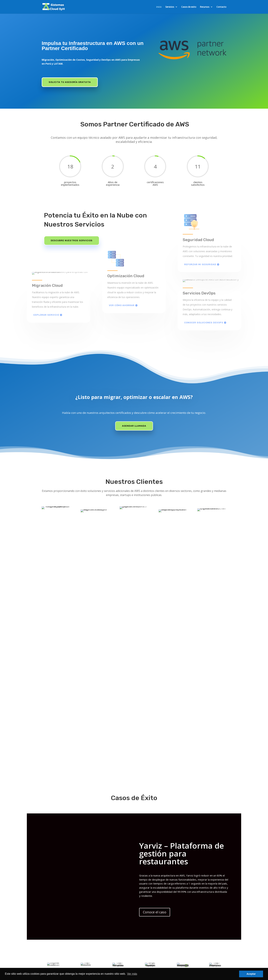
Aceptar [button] (251, 974)
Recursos (205, 7)
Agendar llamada (134, 426)
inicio (159, 7)
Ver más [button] (132, 974)
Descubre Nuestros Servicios (72, 240)
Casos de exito (189, 7)
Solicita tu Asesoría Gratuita (70, 82)
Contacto (221, 7)
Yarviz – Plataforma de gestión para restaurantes (182, 860)
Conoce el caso (155, 918)
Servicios (170, 7)
